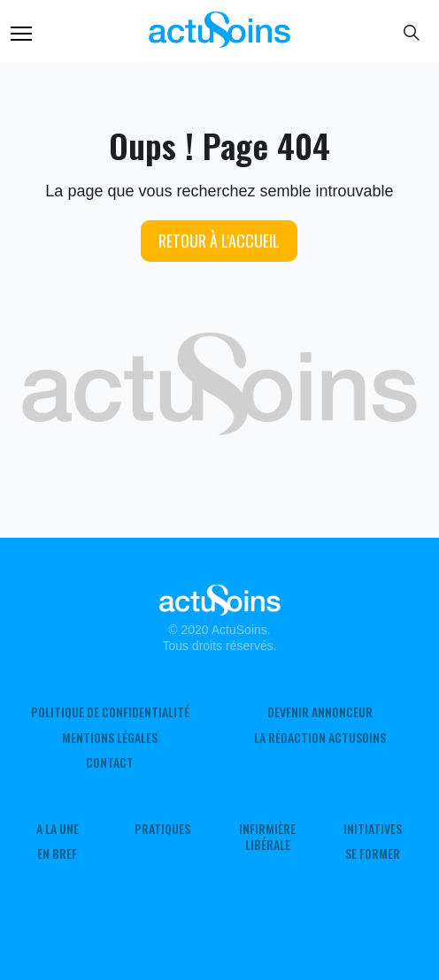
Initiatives (373, 829)
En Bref (57, 854)
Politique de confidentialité (110, 712)
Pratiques (162, 829)
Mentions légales (110, 738)
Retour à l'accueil (219, 241)
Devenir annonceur (320, 712)
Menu (21, 34)
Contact (110, 762)
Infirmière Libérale (267, 837)
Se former (373, 854)
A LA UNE (58, 829)
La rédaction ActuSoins (320, 738)
